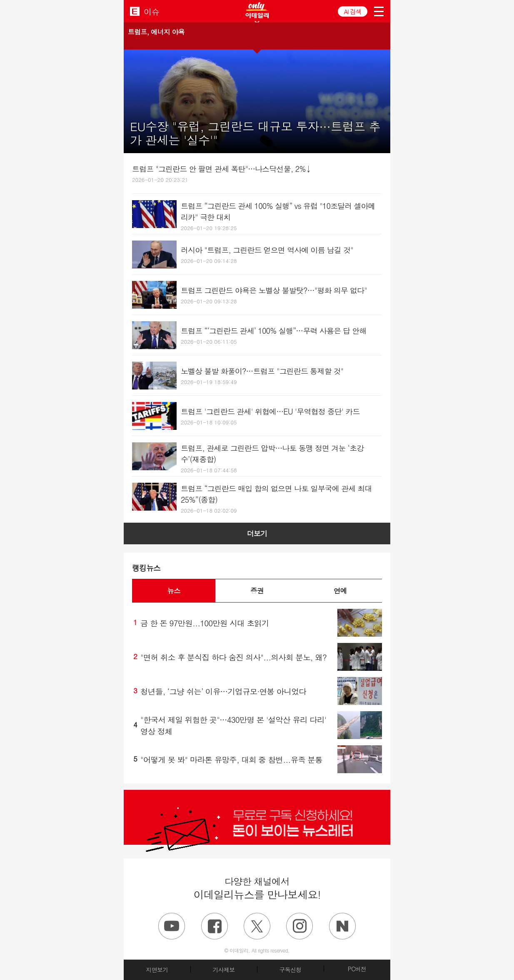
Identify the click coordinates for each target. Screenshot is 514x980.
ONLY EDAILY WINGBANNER (257, 10)
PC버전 (357, 969)
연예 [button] (340, 590)
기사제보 (223, 970)
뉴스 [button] (173, 590)
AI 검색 (353, 11)
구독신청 (290, 970)
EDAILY (135, 11)
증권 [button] (257, 590)
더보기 (257, 533)
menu (379, 11)
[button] (257, 36)
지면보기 (157, 970)
